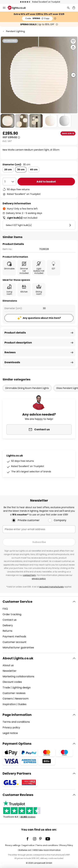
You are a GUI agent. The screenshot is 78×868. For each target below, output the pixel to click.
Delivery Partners (17, 773)
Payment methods (14, 636)
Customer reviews (14, 693)
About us (8, 665)
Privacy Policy (66, 845)
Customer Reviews (18, 795)
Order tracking (12, 614)
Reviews (10, 352)
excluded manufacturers (51, 587)
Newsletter (10, 671)
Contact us (10, 620)
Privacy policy (11, 727)
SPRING (37, 18)
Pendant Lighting (15, 31)
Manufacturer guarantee (18, 648)
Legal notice (10, 733)
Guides (22, 704)
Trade (6, 688)
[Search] (68, 8)
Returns (7, 631)
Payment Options (17, 744)
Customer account (14, 642)
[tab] (39, 625)
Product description (18, 343)
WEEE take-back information (47, 850)
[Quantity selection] (9, 182)
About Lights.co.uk (18, 658)
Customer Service (17, 602)
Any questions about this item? (42, 318)
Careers (8, 699)
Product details (15, 333)
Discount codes (12, 682)
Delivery (8, 625)
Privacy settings (13, 845)
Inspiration (9, 704)
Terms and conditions (16, 722)
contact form (29, 575)
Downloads (12, 362)
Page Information (17, 715)
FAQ (5, 609)
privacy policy (39, 579)
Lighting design (21, 688)
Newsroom (22, 699)
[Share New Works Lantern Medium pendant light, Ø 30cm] (73, 47)
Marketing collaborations (18, 676)
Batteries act (25, 850)
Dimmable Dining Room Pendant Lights (27, 388)
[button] (7, 121)
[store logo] (19, 8)
